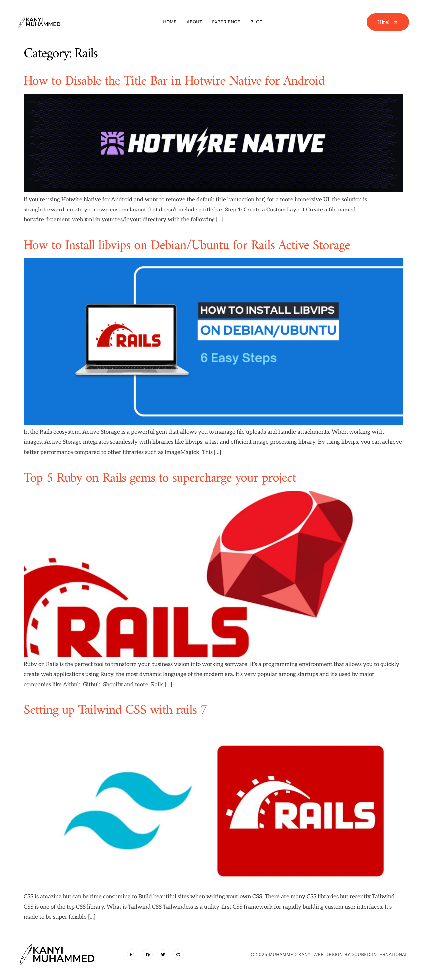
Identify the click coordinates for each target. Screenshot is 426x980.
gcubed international (379, 954)
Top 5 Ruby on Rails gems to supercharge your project (160, 478)
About (194, 22)
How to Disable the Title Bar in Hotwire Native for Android (174, 81)
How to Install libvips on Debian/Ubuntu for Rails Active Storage (187, 246)
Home (170, 22)
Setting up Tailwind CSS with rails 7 (115, 710)
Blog (257, 22)
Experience (226, 22)
